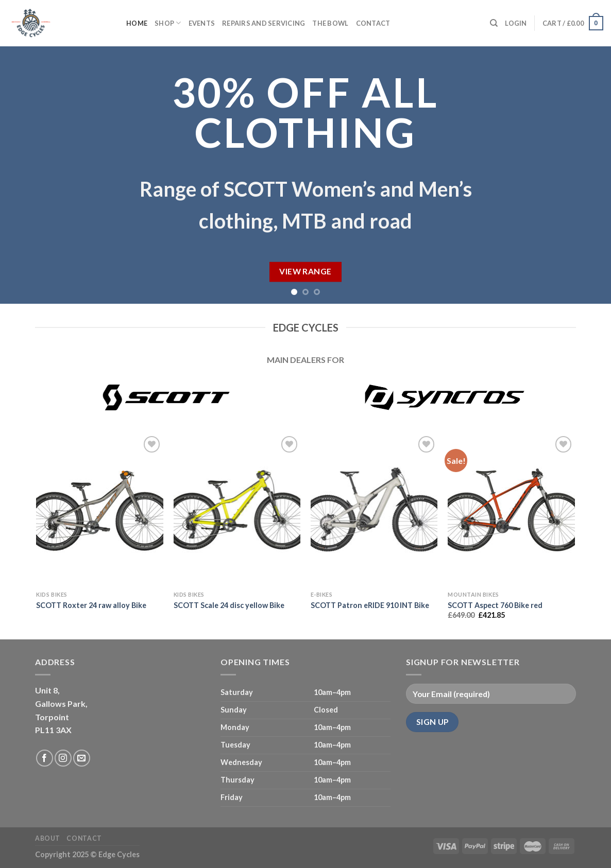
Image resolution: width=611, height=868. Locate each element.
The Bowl (330, 23)
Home (137, 23)
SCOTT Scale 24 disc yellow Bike (229, 605)
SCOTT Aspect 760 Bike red (495, 605)
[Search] (494, 23)
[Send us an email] (82, 758)
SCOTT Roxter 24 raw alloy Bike (91, 605)
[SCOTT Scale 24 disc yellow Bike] (237, 510)
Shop (168, 23)
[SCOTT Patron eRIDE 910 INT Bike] (374, 510)
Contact (373, 23)
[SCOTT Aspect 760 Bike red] (511, 510)
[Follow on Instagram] (63, 758)
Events (202, 23)
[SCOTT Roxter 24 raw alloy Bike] (100, 510)
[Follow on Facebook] (45, 758)
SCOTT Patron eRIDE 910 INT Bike (370, 605)
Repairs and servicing (264, 23)
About (48, 838)
